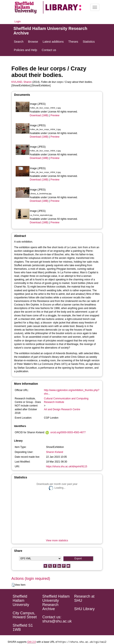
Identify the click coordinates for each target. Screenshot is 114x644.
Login (18, 22)
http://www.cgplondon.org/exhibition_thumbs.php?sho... (72, 392)
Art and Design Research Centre (62, 409)
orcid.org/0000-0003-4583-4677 (68, 432)
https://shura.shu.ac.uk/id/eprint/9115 (67, 466)
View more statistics (57, 540)
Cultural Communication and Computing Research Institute (66, 400)
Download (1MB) (39, 115)
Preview (55, 115)
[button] (13, 585)
